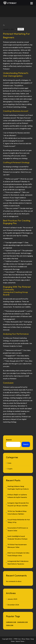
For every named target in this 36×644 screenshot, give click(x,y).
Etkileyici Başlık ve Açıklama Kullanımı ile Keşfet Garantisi (17, 496)
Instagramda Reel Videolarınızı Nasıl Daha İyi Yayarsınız (18, 563)
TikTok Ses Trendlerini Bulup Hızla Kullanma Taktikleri (17, 513)
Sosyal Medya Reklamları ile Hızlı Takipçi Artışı (19, 521)
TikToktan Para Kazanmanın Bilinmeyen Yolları (17, 546)
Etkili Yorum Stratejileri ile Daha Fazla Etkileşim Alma (18, 554)
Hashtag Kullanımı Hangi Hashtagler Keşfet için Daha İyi (18, 488)
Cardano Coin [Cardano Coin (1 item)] (11, 622)
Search (9, 440)
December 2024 (13, 605)
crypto (21, 29)
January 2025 (12, 599)
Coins (9, 463)
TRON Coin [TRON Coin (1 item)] (10, 625)
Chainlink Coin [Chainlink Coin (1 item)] (22, 622)
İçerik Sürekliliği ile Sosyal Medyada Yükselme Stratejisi (17, 538)
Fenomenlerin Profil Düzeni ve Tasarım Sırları (18, 529)
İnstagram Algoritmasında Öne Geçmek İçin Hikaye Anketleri (18, 504)
